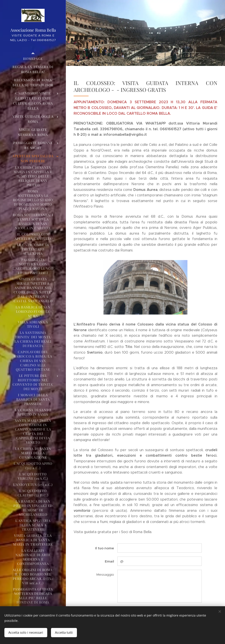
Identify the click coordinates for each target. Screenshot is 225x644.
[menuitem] (33, 59)
